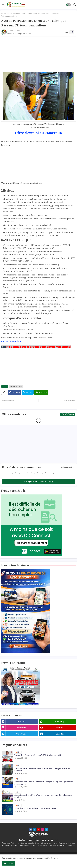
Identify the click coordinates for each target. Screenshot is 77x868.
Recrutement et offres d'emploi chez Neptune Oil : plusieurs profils (43, 796)
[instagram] (42, 830)
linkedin (60, 734)
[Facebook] (15, 392)
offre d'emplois (14, 13)
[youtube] (39, 830)
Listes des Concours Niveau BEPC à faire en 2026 (38, 755)
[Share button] (51, 392)
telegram (21, 734)
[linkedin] (35, 830)
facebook (21, 721)
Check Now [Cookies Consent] (52, 858)
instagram (21, 728)
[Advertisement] (38, 54)
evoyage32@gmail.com (12, 341)
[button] (68, 5)
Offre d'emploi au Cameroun (38, 133)
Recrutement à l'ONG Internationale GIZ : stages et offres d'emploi (42, 770)
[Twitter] (28, 392)
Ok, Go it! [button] (8, 863)
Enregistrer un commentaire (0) (38, 481)
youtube (60, 728)
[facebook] (31, 830)
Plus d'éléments (68, 414)
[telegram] (46, 830)
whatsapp (59, 721)
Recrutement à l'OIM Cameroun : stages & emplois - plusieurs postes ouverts (44, 783)
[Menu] (3, 5)
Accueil (4, 13)
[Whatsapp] (41, 392)
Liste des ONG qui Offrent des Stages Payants (36, 808)
